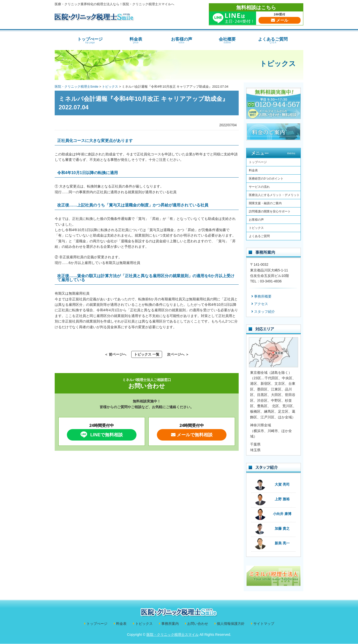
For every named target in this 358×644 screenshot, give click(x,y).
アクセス (261, 304)
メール (279, 20)
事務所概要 (263, 296)
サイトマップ (264, 624)
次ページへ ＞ (178, 354)
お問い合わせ (198, 624)
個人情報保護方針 (231, 624)
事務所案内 (170, 624)
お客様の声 (181, 40)
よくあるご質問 (273, 40)
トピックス (278, 64)
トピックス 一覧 (147, 354)
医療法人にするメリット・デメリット (274, 195)
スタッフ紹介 (265, 312)
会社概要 (227, 40)
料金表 (136, 40)
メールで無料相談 (192, 435)
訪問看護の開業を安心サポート (270, 211)
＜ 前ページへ (115, 354)
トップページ (258, 162)
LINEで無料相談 (101, 435)
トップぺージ (90, 40)
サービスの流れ (259, 187)
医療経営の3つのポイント (266, 179)
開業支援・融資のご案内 (265, 203)
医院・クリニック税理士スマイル (173, 635)
